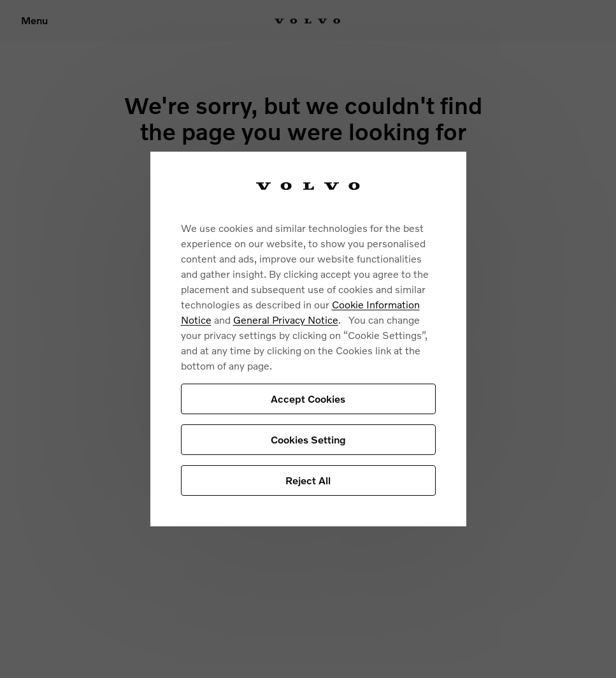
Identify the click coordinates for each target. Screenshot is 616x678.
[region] (308, 339)
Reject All (308, 480)
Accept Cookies (308, 399)
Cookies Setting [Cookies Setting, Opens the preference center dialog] (308, 439)
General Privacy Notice (286, 320)
